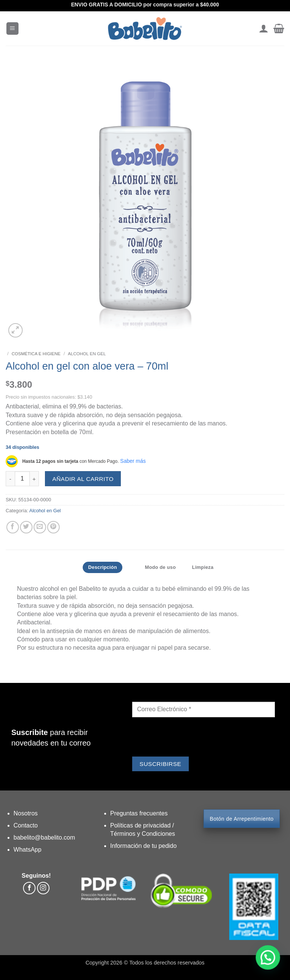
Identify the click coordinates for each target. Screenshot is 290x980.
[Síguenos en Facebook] (29, 888)
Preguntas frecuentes (139, 813)
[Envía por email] (40, 527)
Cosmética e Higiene (36, 354)
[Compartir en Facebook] (13, 527)
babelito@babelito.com (44, 837)
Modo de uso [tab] (162, 567)
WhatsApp (28, 850)
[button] (12, 29)
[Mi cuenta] (263, 29)
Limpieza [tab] (203, 567)
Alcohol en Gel (87, 354)
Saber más (133, 461)
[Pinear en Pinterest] (53, 527)
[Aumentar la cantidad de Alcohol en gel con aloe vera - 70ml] (34, 479)
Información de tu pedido (143, 846)
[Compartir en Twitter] (26, 527)
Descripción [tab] (104, 567)
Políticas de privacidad (141, 825)
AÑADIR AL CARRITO (83, 479)
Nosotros (26, 813)
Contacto (26, 825)
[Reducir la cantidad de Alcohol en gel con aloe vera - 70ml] (10, 479)
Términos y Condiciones (143, 834)
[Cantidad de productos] (22, 479)
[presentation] (190, 738)
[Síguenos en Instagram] (43, 888)
